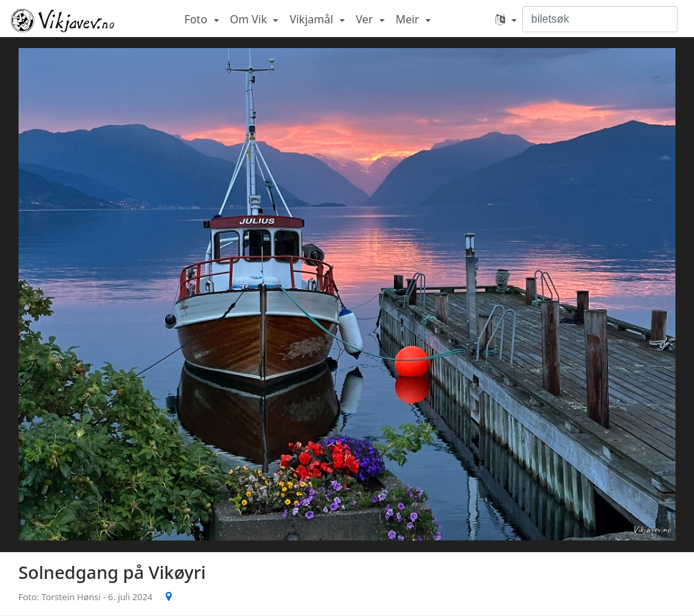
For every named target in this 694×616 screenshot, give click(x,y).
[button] (506, 19)
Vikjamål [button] (313, 19)
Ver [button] (366, 19)
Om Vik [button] (250, 19)
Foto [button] (197, 19)
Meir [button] (409, 19)
